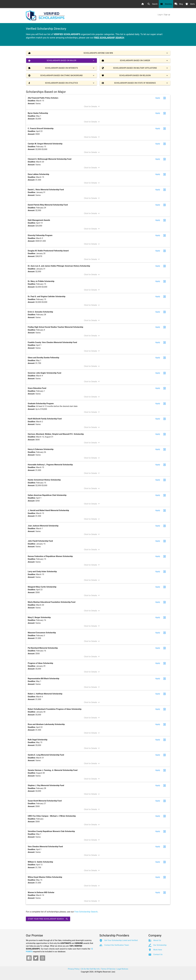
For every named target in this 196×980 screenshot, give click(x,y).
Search (152, 4)
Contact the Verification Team (117, 945)
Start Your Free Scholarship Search (48, 919)
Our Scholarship (160, 945)
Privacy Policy (74, 969)
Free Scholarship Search (86, 912)
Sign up (167, 15)
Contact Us (158, 954)
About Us (157, 940)
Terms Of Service (108, 969)
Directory (166, 4)
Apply (158, 98)
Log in (160, 15)
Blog (179, 4)
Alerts (190, 4)
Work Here (158, 950)
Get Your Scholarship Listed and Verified (121, 940)
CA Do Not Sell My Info (90, 969)
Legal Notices (122, 969)
